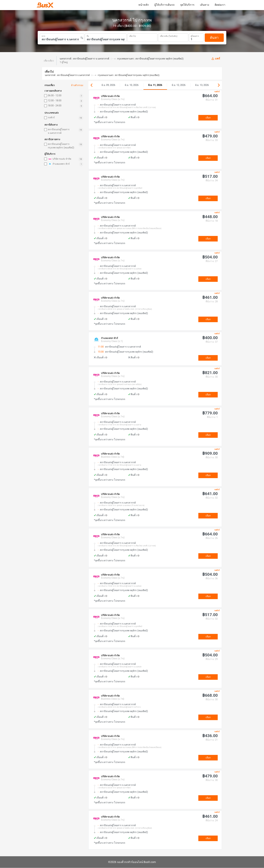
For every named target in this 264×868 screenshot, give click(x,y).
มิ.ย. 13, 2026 (202, 85)
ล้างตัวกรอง (77, 85)
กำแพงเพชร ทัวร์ (59, 164)
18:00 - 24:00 (55, 106)
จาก (43, 36)
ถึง (88, 36)
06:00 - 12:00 (55, 95)
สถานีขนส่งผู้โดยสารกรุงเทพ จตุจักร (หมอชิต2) (61, 146)
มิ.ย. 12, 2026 (179, 85)
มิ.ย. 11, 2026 (155, 85)
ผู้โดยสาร (195, 36)
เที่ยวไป (133, 36)
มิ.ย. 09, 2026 (108, 85)
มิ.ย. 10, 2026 (132, 85)
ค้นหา (214, 38)
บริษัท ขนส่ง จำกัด (60, 159)
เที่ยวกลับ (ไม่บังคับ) (169, 36)
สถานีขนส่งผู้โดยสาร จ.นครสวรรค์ (59, 131)
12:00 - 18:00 (55, 100)
